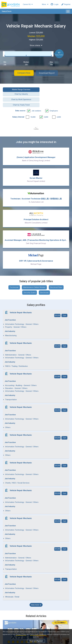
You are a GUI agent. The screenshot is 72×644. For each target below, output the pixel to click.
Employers (54, 101)
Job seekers (36, 101)
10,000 (33, 107)
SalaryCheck (7, 11)
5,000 (46, 107)
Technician (14, 279)
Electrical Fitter (56, 279)
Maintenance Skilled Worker (34, 279)
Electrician (44, 284)
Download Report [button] (48, 73)
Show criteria (36, 45)
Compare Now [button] (23, 73)
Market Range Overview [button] (19, 89)
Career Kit (28, 4)
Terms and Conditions (38, 634)
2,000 (59, 107)
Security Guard (30, 284)
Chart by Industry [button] (53, 89)
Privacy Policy (21, 634)
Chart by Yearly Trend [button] (53, 95)
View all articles (36, 619)
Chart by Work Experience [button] (19, 95)
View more (36, 482)
